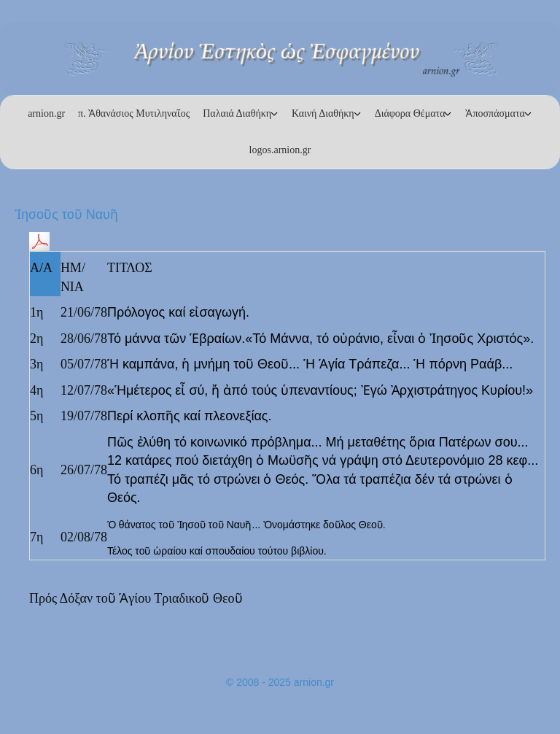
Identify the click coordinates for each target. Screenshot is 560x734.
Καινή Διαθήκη (323, 113)
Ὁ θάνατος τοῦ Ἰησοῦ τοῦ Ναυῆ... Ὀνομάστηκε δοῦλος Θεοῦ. (246, 525)
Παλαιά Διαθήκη (237, 113)
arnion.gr (46, 113)
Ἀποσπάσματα (495, 113)
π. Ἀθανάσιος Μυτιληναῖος (134, 113)
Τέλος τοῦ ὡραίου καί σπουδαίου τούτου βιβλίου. (217, 551)
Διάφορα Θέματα (410, 113)
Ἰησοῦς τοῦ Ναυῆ (66, 215)
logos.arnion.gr (280, 150)
